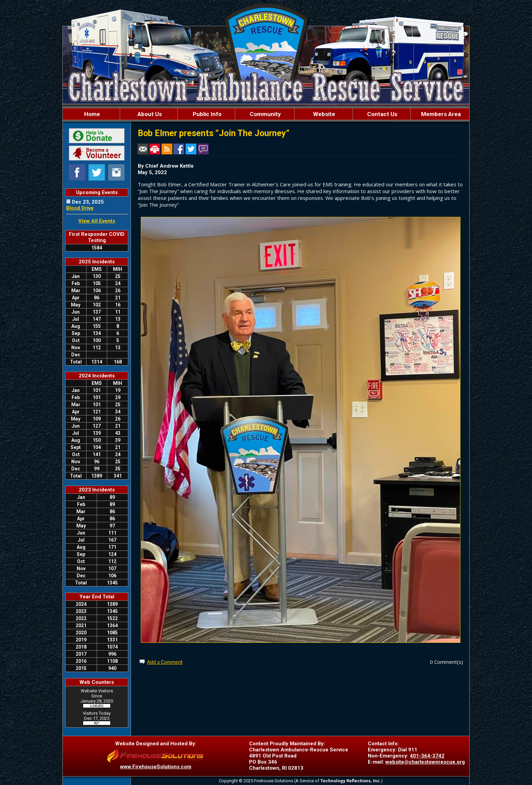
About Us (149, 114)
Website (324, 114)
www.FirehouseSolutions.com (156, 767)
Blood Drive (80, 208)
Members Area (440, 114)
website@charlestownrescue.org (425, 762)
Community (265, 114)
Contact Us (382, 114)
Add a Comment (165, 662)
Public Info (206, 114)
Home (91, 114)
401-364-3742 (427, 756)
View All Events (97, 221)
